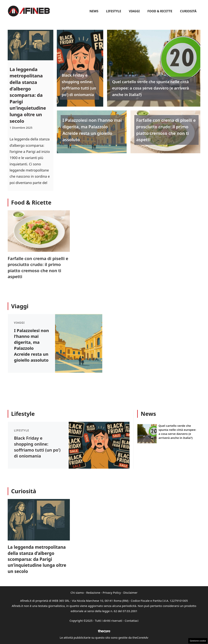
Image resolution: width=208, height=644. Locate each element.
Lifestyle (114, 11)
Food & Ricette (160, 11)
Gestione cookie (198, 641)
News (94, 11)
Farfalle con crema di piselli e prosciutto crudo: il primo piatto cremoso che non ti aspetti (166, 130)
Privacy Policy (112, 593)
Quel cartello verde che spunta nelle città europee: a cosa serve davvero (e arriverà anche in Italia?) (150, 88)
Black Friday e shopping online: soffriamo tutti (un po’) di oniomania (79, 85)
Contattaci (132, 621)
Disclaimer (130, 593)
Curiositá (188, 11)
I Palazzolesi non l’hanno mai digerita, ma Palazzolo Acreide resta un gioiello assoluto (92, 130)
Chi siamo (77, 593)
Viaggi (134, 11)
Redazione (93, 593)
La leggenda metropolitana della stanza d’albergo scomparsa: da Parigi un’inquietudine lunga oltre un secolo (28, 95)
